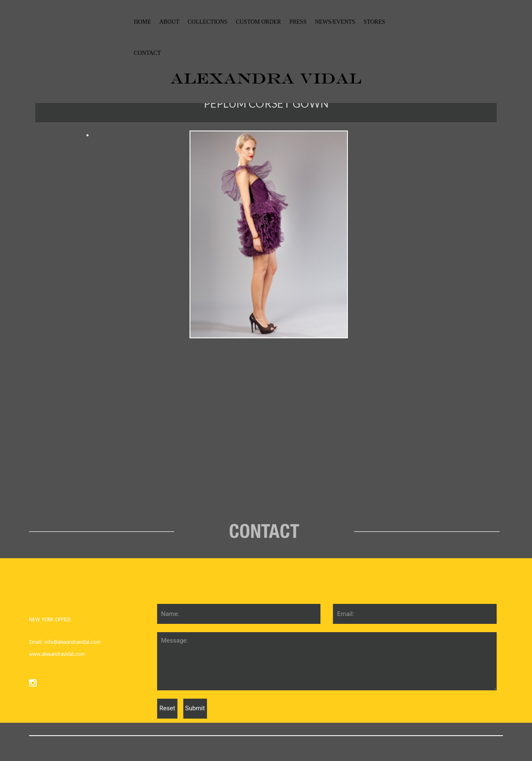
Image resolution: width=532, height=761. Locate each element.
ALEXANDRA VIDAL (266, 78)
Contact (147, 53)
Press (298, 22)
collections (207, 22)
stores (374, 22)
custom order (258, 22)
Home (142, 22)
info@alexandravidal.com (72, 642)
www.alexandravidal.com (57, 654)
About (169, 22)
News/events (335, 22)
